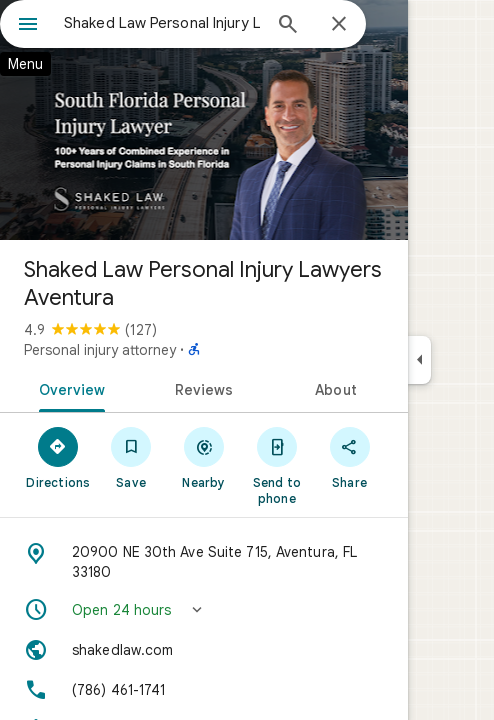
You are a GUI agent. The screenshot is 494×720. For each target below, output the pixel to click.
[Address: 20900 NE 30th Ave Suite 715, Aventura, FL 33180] (204, 562)
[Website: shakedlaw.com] (204, 650)
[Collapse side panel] (419, 360)
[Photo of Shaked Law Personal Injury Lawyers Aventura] (204, 120)
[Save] (131, 457)
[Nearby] (204, 457)
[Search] (288, 26)
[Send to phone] (276, 465)
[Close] (339, 25)
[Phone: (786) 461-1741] (204, 690)
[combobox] (162, 23)
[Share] (349, 457)
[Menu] (28, 26)
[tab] (68, 388)
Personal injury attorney (100, 350)
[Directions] (58, 457)
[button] (204, 610)
